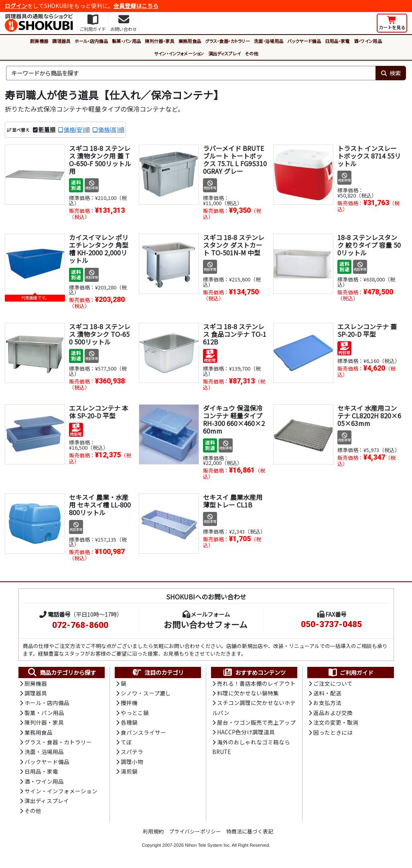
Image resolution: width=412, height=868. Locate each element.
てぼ (126, 742)
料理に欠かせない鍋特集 (248, 693)
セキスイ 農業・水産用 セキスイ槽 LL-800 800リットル (100, 505)
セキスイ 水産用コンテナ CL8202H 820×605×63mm (369, 416)
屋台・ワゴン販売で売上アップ (256, 722)
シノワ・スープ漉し (146, 693)
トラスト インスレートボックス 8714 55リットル (369, 156)
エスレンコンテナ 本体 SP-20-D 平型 (99, 412)
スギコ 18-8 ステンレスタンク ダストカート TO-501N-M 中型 (234, 245)
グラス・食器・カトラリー (227, 41)
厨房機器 (39, 41)
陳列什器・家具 (159, 41)
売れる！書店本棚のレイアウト (256, 683)
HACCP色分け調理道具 (246, 732)
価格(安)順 (77, 129)
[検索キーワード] (191, 73)
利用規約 (153, 831)
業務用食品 (190, 41)
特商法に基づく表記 (250, 831)
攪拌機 (129, 703)
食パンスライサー (143, 732)
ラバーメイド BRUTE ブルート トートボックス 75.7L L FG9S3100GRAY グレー (235, 160)
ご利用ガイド (350, 672)
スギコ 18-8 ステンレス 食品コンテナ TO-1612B (235, 334)
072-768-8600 (80, 625)
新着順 (47, 129)
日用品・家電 (337, 41)
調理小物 (132, 762)
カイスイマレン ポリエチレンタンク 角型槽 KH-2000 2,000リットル (99, 249)
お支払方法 (327, 703)
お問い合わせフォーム (206, 624)
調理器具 (61, 41)
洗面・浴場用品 (269, 41)
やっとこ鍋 (135, 713)
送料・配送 (327, 693)
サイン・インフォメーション (179, 53)
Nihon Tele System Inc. (208, 845)
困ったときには (333, 732)
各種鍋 (129, 722)
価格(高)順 (111, 129)
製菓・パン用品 (126, 41)
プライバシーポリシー (195, 831)
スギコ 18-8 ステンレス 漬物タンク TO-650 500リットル (100, 334)
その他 (251, 53)
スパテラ (132, 752)
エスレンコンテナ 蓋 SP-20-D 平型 (367, 330)
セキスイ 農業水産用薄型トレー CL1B (233, 501)
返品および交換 (333, 713)
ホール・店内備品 (91, 41)
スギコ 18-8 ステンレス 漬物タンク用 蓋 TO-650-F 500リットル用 (100, 160)
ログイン (16, 6)
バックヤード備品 (304, 41)
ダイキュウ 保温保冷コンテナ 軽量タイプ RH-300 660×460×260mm (234, 420)
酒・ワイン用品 (368, 41)
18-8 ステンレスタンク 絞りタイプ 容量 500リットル (369, 245)
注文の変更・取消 (336, 722)
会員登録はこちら (136, 6)
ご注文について (333, 683)
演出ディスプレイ (225, 53)
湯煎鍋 (129, 771)
